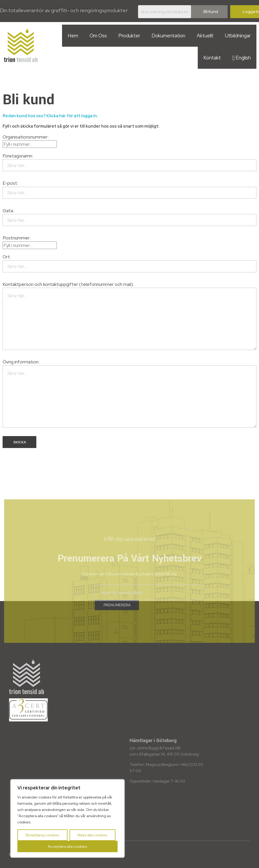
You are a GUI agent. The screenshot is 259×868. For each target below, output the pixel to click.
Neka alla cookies (93, 835)
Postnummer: (30, 241)
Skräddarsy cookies (42, 835)
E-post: (129, 189)
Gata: (129, 217)
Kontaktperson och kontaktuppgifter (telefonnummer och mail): (129, 316)
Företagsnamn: (129, 162)
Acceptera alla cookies (67, 846)
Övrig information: (129, 393)
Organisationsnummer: (30, 140)
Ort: (129, 263)
